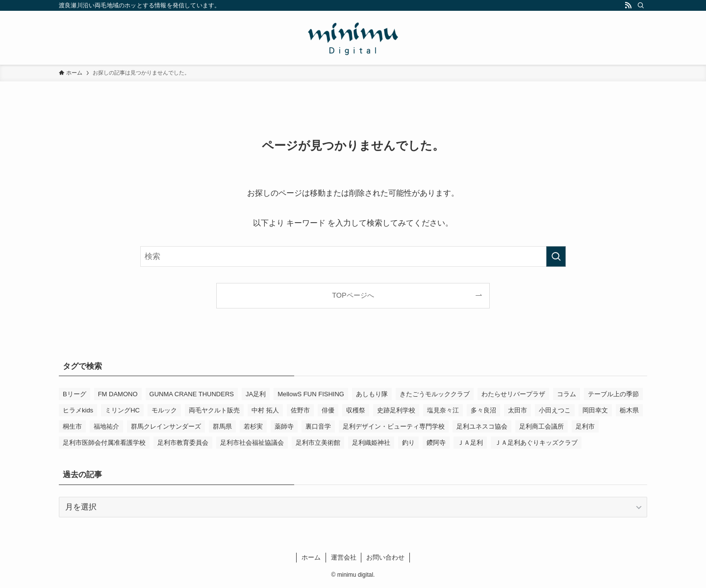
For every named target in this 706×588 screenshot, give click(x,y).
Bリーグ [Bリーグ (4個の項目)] (75, 394)
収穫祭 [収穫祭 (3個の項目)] (356, 410)
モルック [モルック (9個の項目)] (164, 410)
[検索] (641, 5)
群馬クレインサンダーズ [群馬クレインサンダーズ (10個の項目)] (166, 426)
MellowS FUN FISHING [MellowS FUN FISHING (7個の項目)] (311, 394)
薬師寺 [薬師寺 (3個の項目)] (284, 426)
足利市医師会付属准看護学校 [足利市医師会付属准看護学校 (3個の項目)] (104, 443)
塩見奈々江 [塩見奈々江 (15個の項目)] (443, 410)
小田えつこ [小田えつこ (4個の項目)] (555, 410)
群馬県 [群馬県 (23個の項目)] (222, 426)
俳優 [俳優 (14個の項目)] (328, 410)
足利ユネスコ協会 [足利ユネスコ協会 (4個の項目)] (482, 426)
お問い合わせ (385, 557)
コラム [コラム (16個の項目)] (567, 394)
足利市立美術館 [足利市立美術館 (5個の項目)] (318, 443)
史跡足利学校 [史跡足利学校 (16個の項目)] (396, 410)
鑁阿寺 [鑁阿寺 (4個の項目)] (436, 443)
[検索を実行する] (556, 256)
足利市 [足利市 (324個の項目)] (585, 426)
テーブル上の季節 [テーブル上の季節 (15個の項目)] (613, 394)
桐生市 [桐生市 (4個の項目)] (72, 426)
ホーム (311, 557)
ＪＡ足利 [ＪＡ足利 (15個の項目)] (470, 443)
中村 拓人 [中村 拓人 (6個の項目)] (265, 410)
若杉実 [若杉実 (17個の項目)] (253, 426)
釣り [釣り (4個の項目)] (408, 443)
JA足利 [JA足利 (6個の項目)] (256, 394)
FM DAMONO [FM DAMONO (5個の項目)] (118, 394)
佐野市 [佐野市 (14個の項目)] (300, 410)
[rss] (628, 5)
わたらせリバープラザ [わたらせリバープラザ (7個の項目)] (513, 394)
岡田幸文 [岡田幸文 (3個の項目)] (595, 410)
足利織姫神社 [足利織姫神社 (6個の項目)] (371, 443)
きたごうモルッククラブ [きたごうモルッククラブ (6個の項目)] (435, 394)
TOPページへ (353, 295)
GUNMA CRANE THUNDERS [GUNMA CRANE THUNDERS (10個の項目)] (192, 394)
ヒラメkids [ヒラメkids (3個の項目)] (78, 410)
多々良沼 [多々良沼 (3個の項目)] (483, 410)
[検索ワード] (353, 256)
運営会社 (344, 557)
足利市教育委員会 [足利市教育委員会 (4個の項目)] (183, 443)
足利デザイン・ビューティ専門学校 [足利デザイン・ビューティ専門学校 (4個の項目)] (394, 426)
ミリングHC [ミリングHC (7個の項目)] (122, 410)
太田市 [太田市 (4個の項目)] (517, 410)
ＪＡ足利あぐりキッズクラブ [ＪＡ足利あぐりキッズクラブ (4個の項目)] (536, 443)
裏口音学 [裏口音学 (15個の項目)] (318, 426)
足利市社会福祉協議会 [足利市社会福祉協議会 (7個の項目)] (252, 443)
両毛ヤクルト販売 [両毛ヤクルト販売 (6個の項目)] (214, 410)
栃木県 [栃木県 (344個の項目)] (629, 410)
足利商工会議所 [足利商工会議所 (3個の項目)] (542, 426)
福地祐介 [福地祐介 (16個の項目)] (106, 426)
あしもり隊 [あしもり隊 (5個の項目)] (372, 394)
